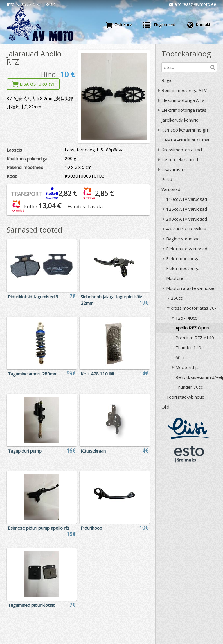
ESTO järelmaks (189, 454)
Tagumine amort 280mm (33, 374)
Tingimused (159, 25)
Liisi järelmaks (189, 428)
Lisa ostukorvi (33, 84)
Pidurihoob (91, 528)
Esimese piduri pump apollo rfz (39, 528)
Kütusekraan (93, 451)
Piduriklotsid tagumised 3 (33, 297)
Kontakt (199, 25)
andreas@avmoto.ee (193, 4)
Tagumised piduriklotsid (32, 605)
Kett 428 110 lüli (97, 374)
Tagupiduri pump (25, 451)
